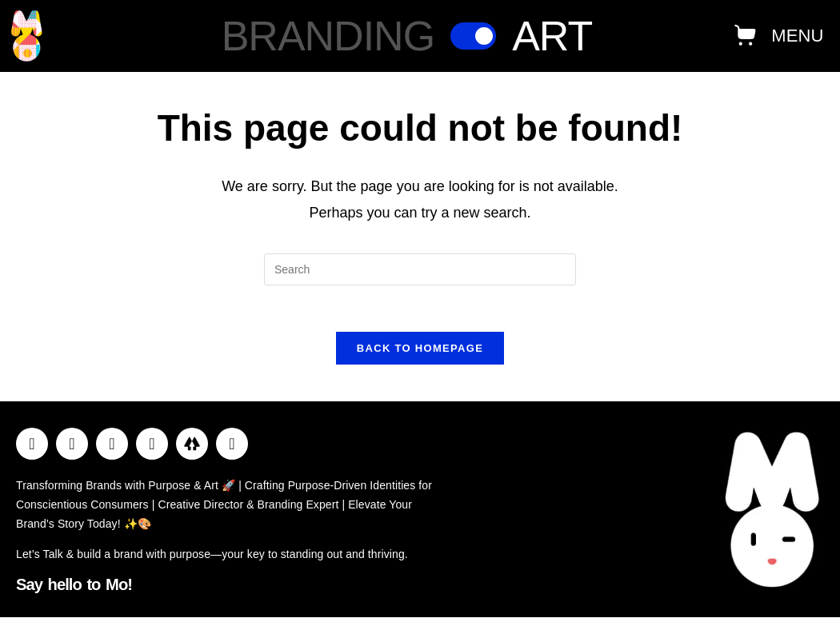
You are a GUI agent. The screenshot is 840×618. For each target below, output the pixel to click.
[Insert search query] (420, 269)
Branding (328, 36)
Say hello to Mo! (70, 586)
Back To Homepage (420, 351)
